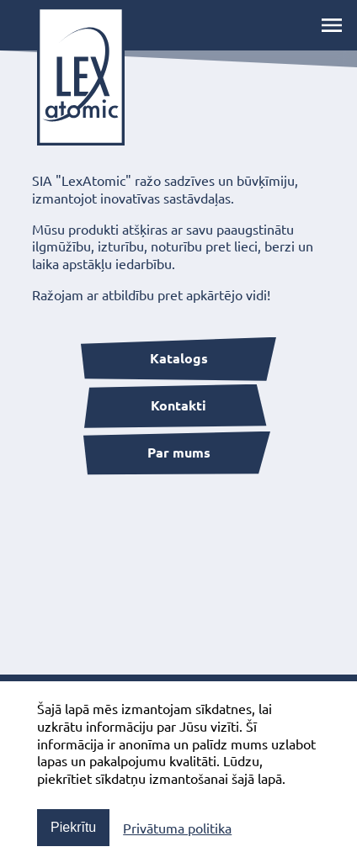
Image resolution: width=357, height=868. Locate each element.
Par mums (179, 452)
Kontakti (178, 405)
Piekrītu (73, 827)
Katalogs (179, 358)
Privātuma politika (177, 828)
